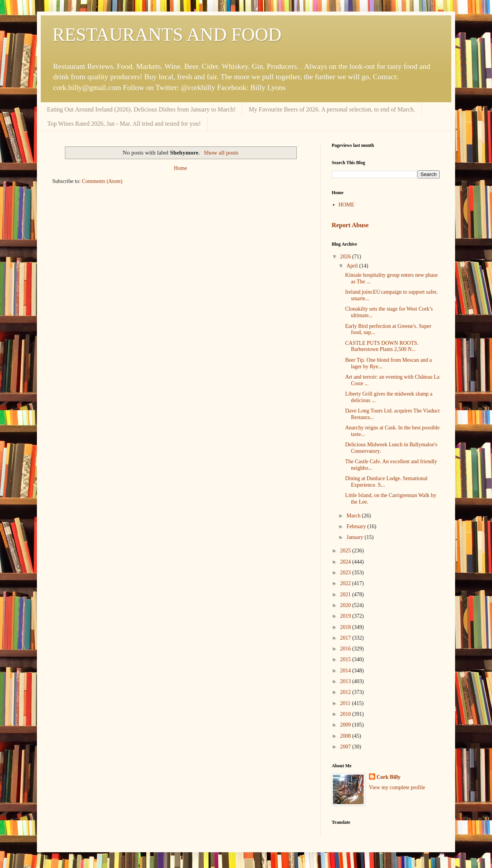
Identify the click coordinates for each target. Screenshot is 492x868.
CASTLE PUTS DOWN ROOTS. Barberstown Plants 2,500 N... (382, 346)
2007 (346, 747)
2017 (346, 638)
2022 (346, 583)
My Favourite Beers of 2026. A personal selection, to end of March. (332, 109)
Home (180, 168)
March (354, 516)
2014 (346, 671)
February (357, 526)
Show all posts (221, 152)
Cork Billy (389, 777)
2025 (346, 551)
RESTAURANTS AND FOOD (167, 34)
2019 (346, 616)
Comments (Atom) (102, 181)
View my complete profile (397, 787)
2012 (346, 692)
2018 (346, 627)
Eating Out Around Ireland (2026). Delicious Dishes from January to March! (141, 109)
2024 (346, 562)
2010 (346, 714)
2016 (346, 649)
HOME (347, 205)
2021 (346, 594)
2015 (346, 659)
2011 (346, 703)
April (353, 266)
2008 (346, 736)
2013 (346, 681)
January (355, 537)
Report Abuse (350, 225)
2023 (346, 573)
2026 (346, 257)
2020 (346, 605)
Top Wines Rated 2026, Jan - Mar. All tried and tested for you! (124, 124)
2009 (346, 725)
